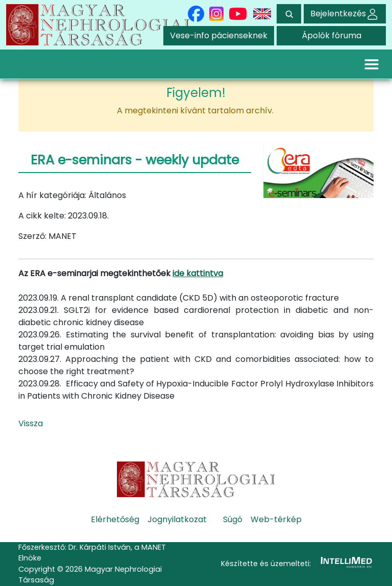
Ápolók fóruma (332, 35)
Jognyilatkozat (177, 519)
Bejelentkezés (345, 14)
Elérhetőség (115, 519)
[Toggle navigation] (372, 64)
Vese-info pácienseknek (219, 35)
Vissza (31, 423)
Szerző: (32, 236)
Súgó (233, 519)
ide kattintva (198, 273)
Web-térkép (276, 519)
